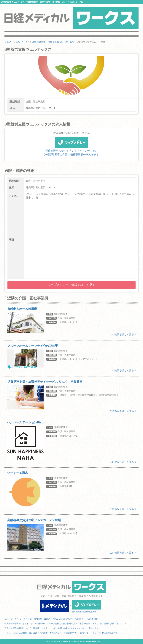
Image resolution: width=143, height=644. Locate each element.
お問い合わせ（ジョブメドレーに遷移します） (79, 628)
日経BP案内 (93, 619)
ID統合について (91, 623)
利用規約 (38, 619)
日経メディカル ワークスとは (18, 619)
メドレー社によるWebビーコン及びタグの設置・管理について (33, 633)
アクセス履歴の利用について (18, 628)
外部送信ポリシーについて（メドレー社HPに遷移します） (91, 633)
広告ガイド (80, 619)
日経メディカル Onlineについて (58, 619)
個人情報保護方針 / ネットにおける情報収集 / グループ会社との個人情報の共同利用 (43, 623)
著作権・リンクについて (44, 628)
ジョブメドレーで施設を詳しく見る (71, 285)
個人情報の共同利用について (113, 623)
